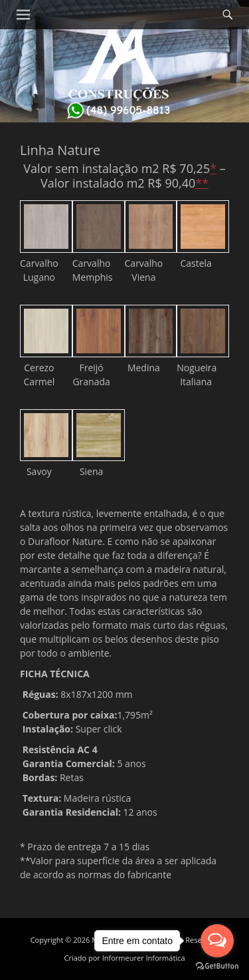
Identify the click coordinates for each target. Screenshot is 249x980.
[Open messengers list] (217, 941)
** (202, 183)
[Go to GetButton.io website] (217, 966)
